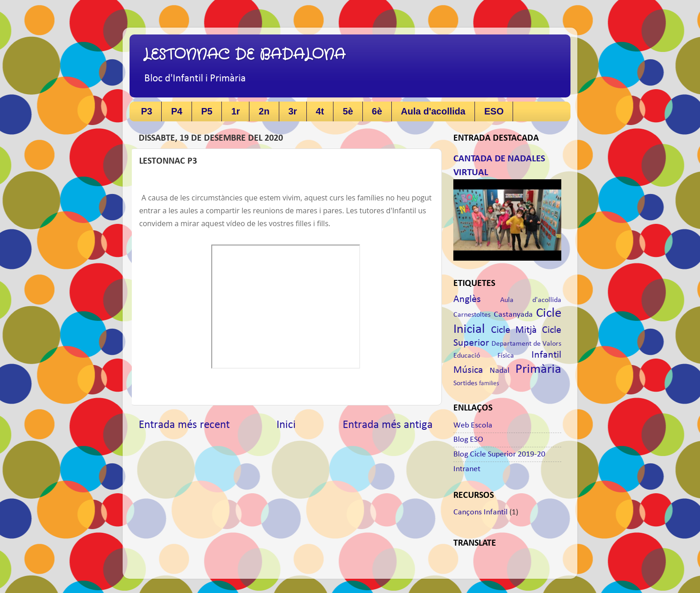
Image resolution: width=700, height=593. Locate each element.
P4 (176, 111)
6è (377, 111)
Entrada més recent (184, 425)
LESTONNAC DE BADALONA (244, 55)
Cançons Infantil (480, 512)
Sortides (465, 383)
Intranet (467, 469)
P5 (207, 111)
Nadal (500, 371)
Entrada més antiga (388, 425)
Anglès (467, 299)
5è (348, 111)
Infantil (546, 355)
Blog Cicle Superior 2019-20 (499, 454)
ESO (494, 111)
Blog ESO (468, 440)
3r (293, 111)
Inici (286, 425)
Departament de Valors (526, 344)
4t (320, 111)
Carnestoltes (472, 315)
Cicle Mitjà (514, 330)
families (489, 384)
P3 (147, 111)
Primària (538, 369)
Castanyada (513, 315)
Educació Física (484, 356)
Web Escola (473, 425)
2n (264, 111)
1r (235, 111)
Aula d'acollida (433, 111)
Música (468, 370)
